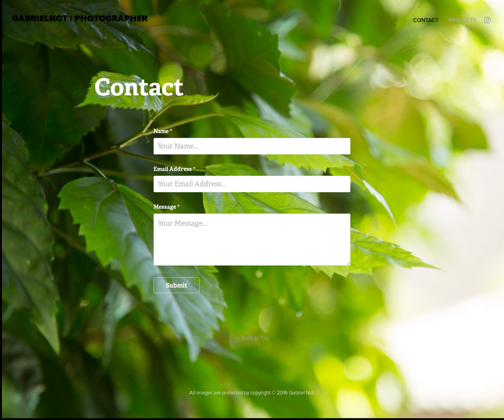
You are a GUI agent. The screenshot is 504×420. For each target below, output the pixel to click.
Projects (462, 20)
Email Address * (175, 169)
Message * (167, 207)
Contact (426, 20)
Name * (163, 131)
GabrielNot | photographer (80, 18)
